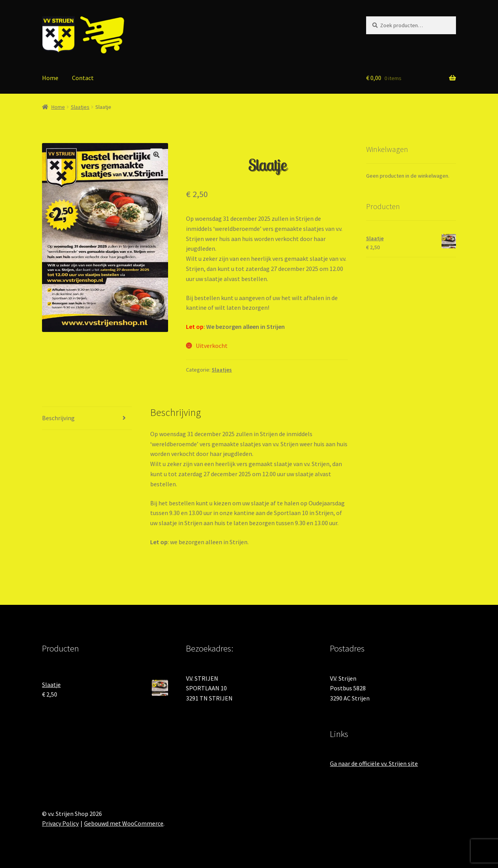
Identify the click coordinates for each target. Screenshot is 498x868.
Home (50, 78)
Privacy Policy (60, 823)
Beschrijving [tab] (58, 418)
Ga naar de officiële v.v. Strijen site (374, 763)
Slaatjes (80, 107)
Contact (83, 78)
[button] (156, 155)
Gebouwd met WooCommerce (124, 823)
